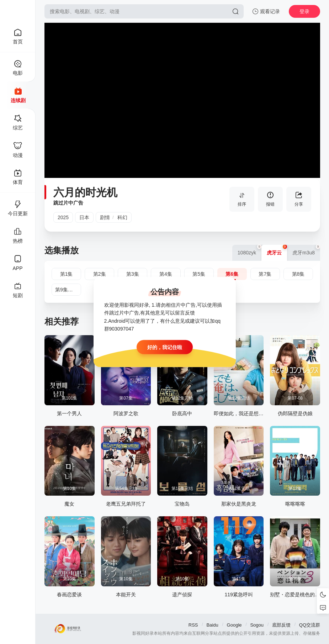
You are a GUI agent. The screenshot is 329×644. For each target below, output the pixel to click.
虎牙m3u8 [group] (306, 250)
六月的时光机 (85, 192)
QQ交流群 (310, 625)
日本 (84, 217)
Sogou (257, 625)
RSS (193, 625)
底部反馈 (281, 625)
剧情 (105, 217)
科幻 (122, 217)
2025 (63, 217)
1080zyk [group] (250, 250)
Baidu (212, 625)
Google (234, 625)
